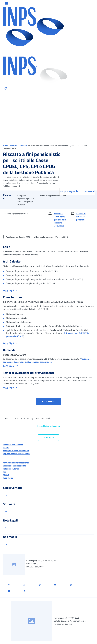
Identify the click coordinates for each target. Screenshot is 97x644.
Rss (5, 472)
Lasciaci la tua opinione (48, 426)
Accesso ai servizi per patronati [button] (81, 217)
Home (6, 146)
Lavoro (6, 447)
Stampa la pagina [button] (69, 191)
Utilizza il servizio (48, 401)
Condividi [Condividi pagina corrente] (89, 191)
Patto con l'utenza (11, 469)
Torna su (48, 438)
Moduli (6, 475)
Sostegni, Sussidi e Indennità (16, 450)
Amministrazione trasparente (16, 463)
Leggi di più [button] (9, 290)
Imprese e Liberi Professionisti (17, 454)
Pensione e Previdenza (19, 146)
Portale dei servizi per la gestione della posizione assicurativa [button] (60, 220)
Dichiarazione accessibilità (15, 466)
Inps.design (8, 478)
